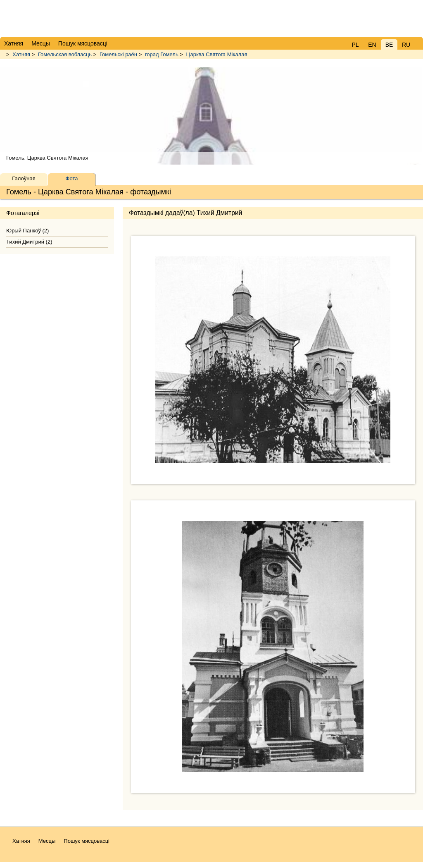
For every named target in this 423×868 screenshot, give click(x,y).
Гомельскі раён (118, 54)
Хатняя (21, 54)
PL (355, 45)
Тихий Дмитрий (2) (29, 242)
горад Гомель (162, 54)
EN (372, 45)
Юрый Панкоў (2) (27, 231)
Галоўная (24, 178)
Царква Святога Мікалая (217, 54)
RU (406, 45)
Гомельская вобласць (65, 54)
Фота (72, 178)
